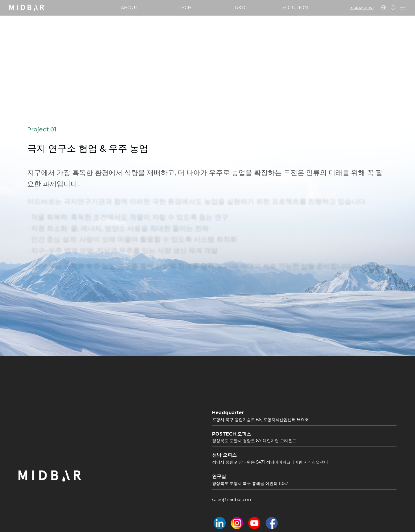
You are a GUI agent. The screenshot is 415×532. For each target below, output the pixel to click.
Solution (295, 8)
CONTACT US (362, 8)
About (130, 8)
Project (76, 78)
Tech (185, 8)
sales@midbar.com (232, 500)
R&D (240, 8)
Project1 (111, 78)
